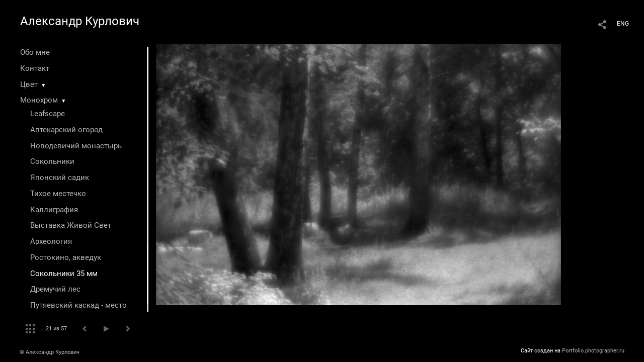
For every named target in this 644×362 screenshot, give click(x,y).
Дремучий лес (55, 289)
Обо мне (35, 52)
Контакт (35, 68)
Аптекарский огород (66, 130)
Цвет (29, 84)
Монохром (39, 100)
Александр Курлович (80, 21)
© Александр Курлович (50, 352)
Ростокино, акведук (66, 257)
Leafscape (48, 114)
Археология (51, 241)
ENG (623, 24)
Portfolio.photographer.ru (593, 351)
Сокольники (52, 161)
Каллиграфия (54, 210)
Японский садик (60, 177)
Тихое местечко (58, 194)
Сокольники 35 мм (64, 274)
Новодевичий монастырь (76, 146)
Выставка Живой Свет (71, 225)
